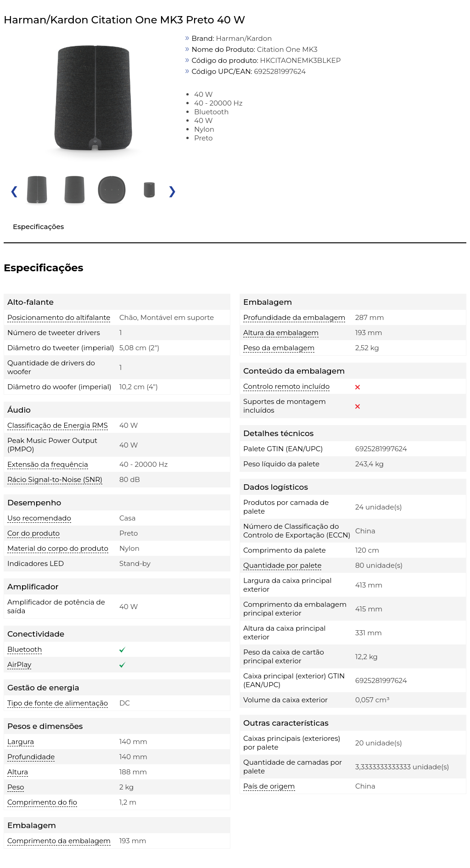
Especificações (38, 227)
